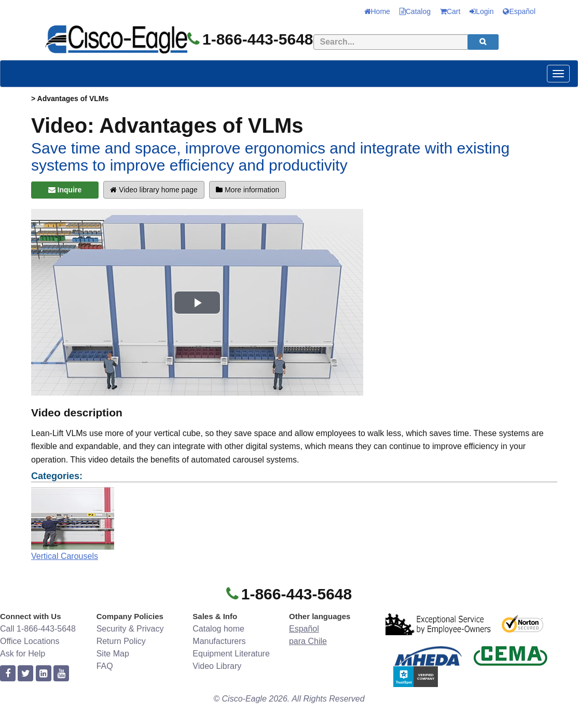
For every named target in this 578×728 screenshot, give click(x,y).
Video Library (217, 666)
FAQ (105, 666)
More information (247, 190)
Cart (450, 11)
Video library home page (154, 190)
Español (519, 11)
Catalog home (218, 629)
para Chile (308, 641)
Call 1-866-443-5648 (38, 629)
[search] (483, 42)
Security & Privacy (130, 629)
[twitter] (25, 674)
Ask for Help (23, 654)
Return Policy (121, 641)
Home (377, 11)
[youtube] (61, 674)
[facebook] (8, 674)
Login (481, 11)
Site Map (113, 654)
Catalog (415, 11)
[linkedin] (44, 674)
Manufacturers (219, 641)
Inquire (65, 190)
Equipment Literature (231, 654)
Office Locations (30, 641)
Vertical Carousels (65, 556)
